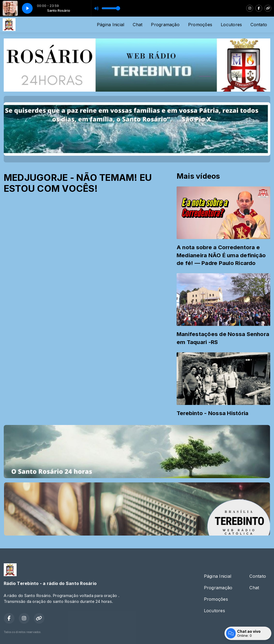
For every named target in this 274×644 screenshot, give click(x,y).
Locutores (231, 25)
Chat (138, 25)
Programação (165, 25)
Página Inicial (111, 25)
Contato (259, 25)
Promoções (200, 25)
